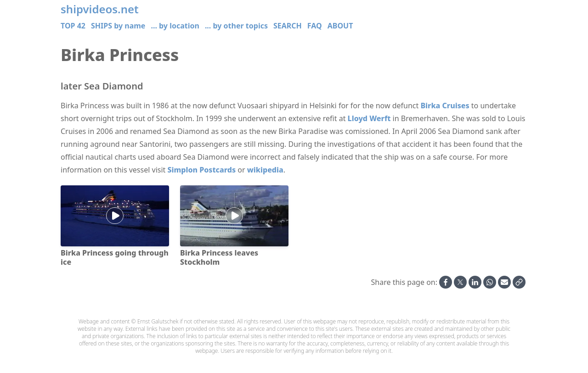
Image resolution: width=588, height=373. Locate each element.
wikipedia (265, 170)
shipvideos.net (100, 9)
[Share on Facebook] (446, 282)
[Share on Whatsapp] (490, 282)
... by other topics (236, 26)
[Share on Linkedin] (475, 282)
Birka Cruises (445, 106)
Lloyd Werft (369, 118)
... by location (175, 26)
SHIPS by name (118, 26)
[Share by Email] (504, 282)
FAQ (315, 26)
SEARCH (288, 26)
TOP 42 (73, 26)
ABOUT (340, 26)
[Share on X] (460, 282)
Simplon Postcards (202, 170)
